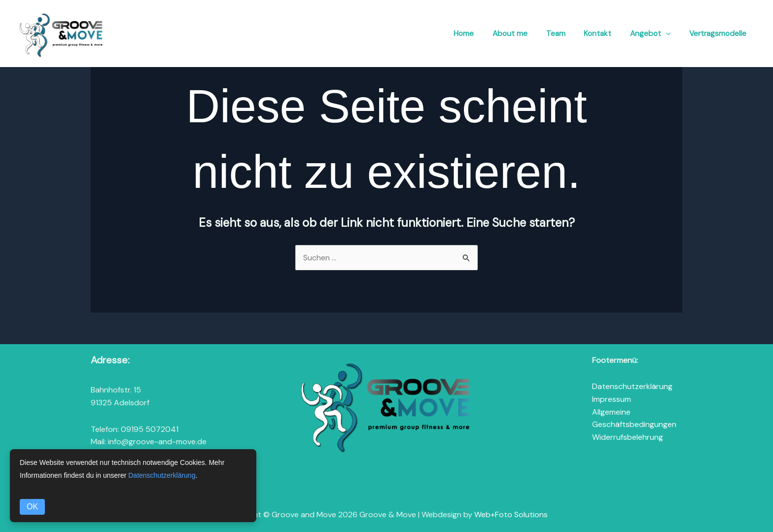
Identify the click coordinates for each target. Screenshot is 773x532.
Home (473, 34)
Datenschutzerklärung (632, 387)
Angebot (651, 34)
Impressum (612, 399)
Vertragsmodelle (718, 34)
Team (561, 34)
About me (517, 34)
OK (32, 507)
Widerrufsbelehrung (628, 437)
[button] (668, 34)
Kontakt (600, 34)
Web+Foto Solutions (511, 514)
